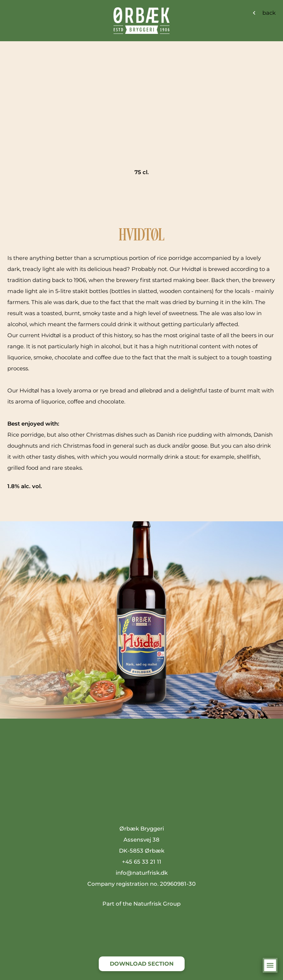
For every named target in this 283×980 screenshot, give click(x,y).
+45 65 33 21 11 (142, 862)
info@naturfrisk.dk (142, 873)
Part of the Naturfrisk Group (141, 904)
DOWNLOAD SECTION (142, 964)
